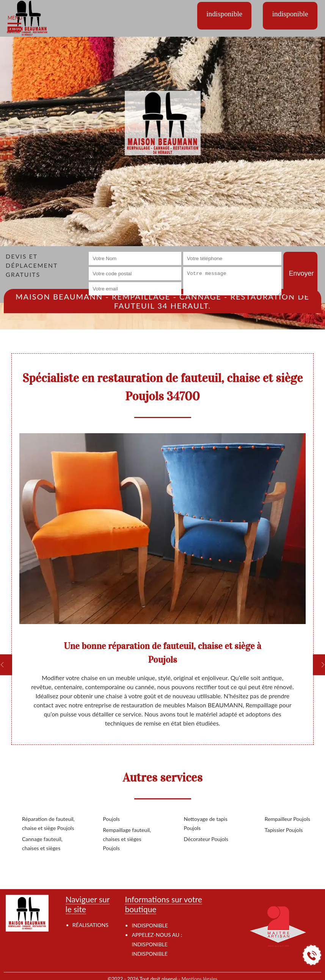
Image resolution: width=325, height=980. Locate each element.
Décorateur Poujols (206, 839)
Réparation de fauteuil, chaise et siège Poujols (48, 823)
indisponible (149, 944)
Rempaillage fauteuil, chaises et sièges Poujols (127, 839)
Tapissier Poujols (284, 830)
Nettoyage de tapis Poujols (206, 823)
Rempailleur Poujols (287, 819)
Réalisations (90, 925)
